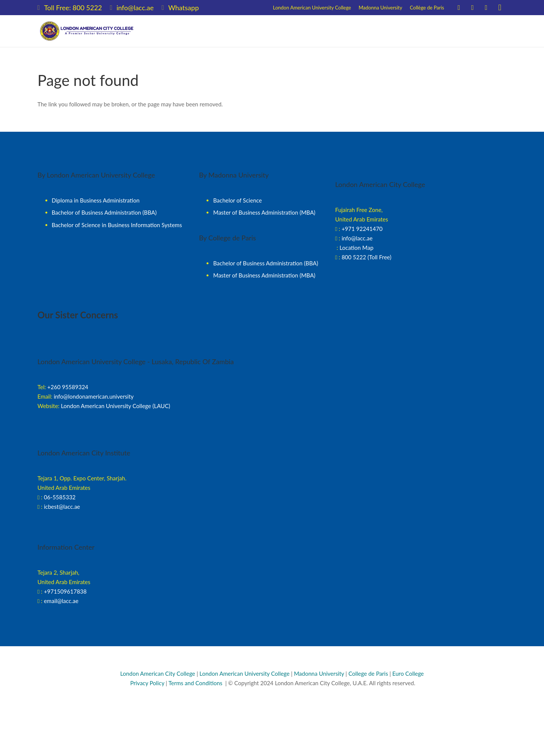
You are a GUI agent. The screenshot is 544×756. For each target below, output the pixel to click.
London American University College (244, 673)
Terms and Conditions (195, 683)
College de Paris (368, 673)
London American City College (158, 673)
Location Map (356, 248)
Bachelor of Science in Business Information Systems (117, 225)
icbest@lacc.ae (62, 507)
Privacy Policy (146, 683)
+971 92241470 (362, 229)
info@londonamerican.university (94, 396)
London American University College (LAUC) (116, 406)
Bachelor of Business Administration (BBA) (104, 212)
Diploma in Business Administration (96, 200)
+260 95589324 (68, 387)
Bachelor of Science (237, 200)
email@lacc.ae (61, 601)
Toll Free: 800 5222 (73, 8)
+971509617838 (65, 591)
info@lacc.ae (135, 8)
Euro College (408, 673)
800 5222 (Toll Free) (367, 257)
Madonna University (319, 673)
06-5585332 (60, 497)
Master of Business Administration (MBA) (264, 212)
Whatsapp (184, 8)
